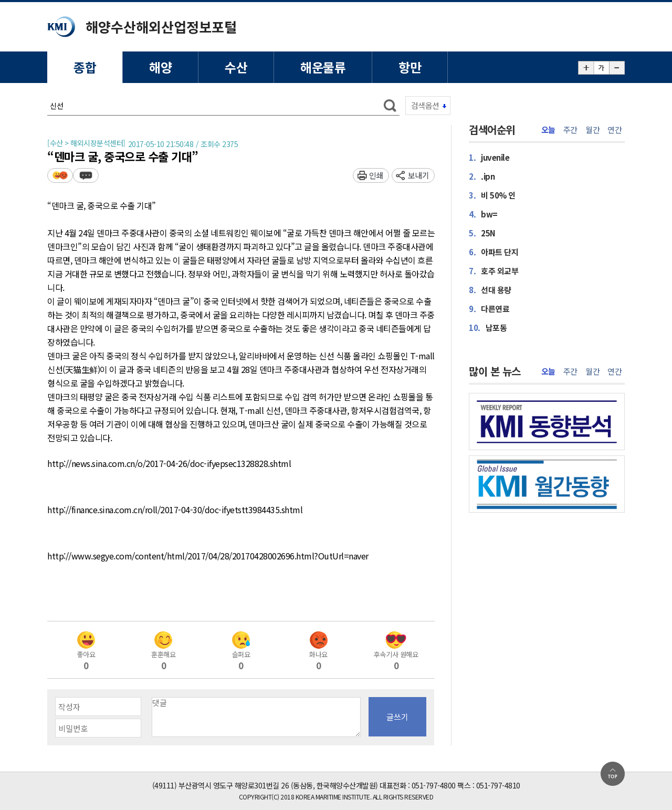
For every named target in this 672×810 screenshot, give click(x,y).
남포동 (488, 328)
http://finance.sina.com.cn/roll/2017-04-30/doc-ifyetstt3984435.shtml (175, 510)
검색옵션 (425, 105)
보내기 (419, 175)
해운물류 (323, 67)
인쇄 (376, 175)
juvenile (489, 157)
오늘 (548, 130)
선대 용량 (490, 290)
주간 (570, 130)
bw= (483, 214)
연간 (615, 130)
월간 (592, 130)
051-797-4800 (434, 785)
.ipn (482, 176)
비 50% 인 (492, 195)
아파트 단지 (493, 252)
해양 (160, 67)
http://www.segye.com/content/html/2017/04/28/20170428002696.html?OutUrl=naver (208, 556)
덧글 (86, 175)
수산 (236, 67)
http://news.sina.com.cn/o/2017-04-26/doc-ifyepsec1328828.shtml (169, 464)
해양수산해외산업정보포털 (161, 27)
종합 (85, 67)
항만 (410, 67)
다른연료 (489, 309)
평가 (60, 175)
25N (482, 233)
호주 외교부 (493, 271)
